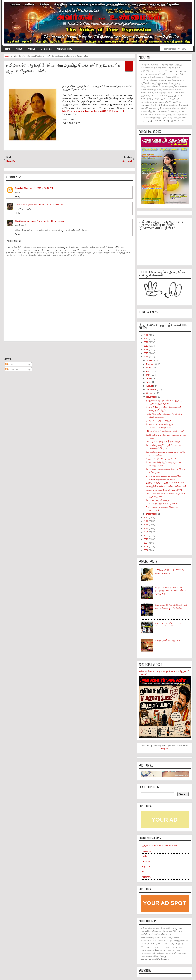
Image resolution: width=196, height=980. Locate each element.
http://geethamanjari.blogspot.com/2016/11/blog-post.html (95, 111)
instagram (146, 877)
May (149, 375)
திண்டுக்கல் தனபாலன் (25, 221)
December (151, 514)
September (152, 389)
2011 (146, 339)
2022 (146, 536)
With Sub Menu (65, 49)
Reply (18, 196)
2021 (146, 532)
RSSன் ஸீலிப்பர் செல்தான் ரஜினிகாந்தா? (165, 431)
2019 (146, 525)
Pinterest (146, 861)
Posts (10, 364)
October (150, 393)
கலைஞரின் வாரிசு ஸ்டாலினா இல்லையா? (166, 486)
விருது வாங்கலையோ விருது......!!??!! (164, 490)
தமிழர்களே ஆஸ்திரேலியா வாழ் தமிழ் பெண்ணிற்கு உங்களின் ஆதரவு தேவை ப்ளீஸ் (64, 68)
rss (143, 872)
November (151, 397)
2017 (146, 517)
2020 (146, 528)
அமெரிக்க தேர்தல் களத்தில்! (159, 421)
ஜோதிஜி (19, 188)
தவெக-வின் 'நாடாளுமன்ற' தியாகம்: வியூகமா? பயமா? (164, 673)
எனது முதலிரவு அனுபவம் (168, 640)
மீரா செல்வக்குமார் (24, 205)
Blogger (164, 749)
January (150, 360)
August (150, 386)
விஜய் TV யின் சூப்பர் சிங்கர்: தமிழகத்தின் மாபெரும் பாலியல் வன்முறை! (170, 590)
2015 (146, 353)
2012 (146, 342)
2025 (146, 547)
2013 (146, 346)
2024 (146, 543)
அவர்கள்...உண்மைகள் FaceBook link (159, 846)
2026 (146, 550)
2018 (146, 521)
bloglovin (146, 866)
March (150, 368)
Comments (46, 49)
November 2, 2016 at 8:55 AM (51, 221)
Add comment (14, 241)
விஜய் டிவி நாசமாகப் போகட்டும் (162, 459)
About (19, 49)
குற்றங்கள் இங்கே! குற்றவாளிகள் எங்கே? (165, 483)
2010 (146, 335)
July (148, 382)
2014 (146, 350)
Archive (31, 49)
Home (7, 49)
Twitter (145, 856)
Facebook (146, 851)
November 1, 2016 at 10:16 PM (38, 188)
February (151, 364)
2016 (146, 357)
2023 (146, 539)
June (149, 379)
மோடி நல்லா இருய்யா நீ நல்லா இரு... (164, 441)
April (149, 371)
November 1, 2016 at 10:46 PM (49, 205)
